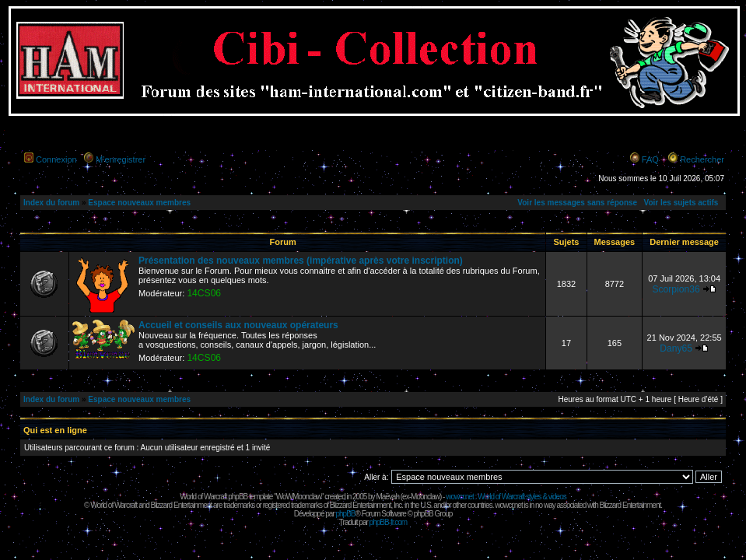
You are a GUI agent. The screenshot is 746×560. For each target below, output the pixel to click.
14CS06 (204, 293)
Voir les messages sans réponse (577, 203)
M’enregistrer (121, 159)
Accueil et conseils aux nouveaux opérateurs (238, 325)
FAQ (650, 159)
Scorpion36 (676, 289)
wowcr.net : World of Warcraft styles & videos (506, 497)
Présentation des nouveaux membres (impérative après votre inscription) (301, 261)
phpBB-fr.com (389, 522)
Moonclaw (425, 497)
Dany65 (676, 348)
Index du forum (51, 203)
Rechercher (702, 159)
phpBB (345, 514)
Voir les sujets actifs (681, 203)
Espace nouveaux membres (139, 203)
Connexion (56, 159)
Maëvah (387, 497)
